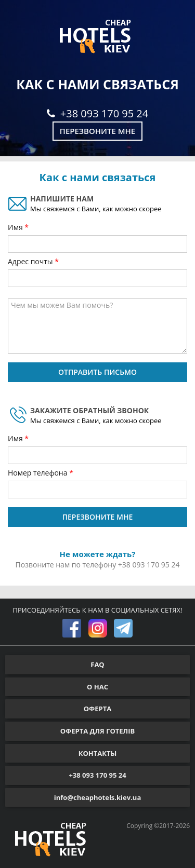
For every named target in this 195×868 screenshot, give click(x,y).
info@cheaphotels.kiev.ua (98, 797)
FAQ (97, 664)
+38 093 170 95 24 (97, 113)
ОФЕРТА (97, 709)
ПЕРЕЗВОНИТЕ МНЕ (98, 517)
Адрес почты (31, 261)
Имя (16, 227)
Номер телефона (38, 473)
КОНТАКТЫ (98, 753)
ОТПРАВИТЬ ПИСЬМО (97, 372)
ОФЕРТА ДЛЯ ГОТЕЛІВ (98, 731)
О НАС (97, 687)
